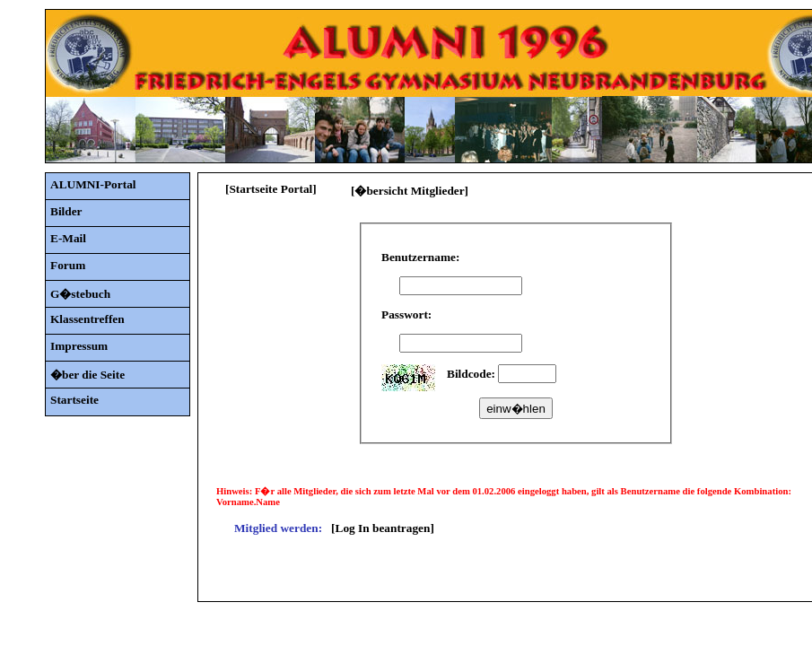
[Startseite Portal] (271, 189)
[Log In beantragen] (383, 528)
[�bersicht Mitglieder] (410, 191)
